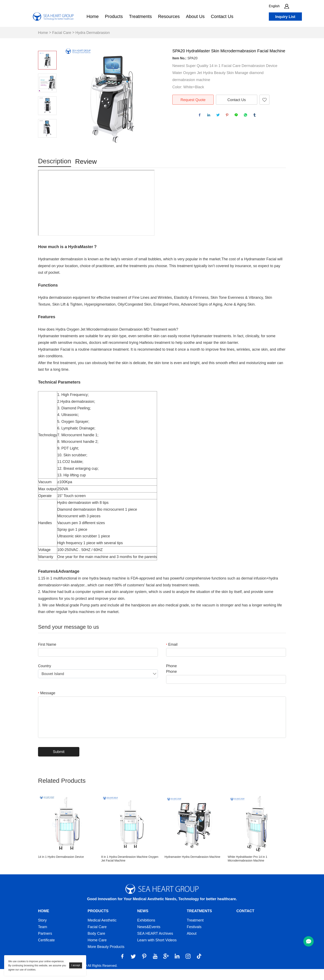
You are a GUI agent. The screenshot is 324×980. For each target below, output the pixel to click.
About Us (195, 16)
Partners (45, 944)
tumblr (256, 116)
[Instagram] (188, 967)
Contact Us (222, 16)
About (192, 944)
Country (45, 677)
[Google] (166, 967)
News (143, 922)
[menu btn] (309, 941)
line (237, 116)
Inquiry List (285, 17)
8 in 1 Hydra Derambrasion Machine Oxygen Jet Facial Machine (130, 870)
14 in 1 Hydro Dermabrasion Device (61, 868)
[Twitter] (133, 967)
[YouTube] (155, 967)
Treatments (140, 16)
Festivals (194, 938)
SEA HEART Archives (155, 944)
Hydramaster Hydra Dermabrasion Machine (192, 868)
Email (172, 655)
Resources (169, 16)
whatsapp (247, 116)
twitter (219, 116)
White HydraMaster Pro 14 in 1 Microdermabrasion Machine (247, 870)
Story (42, 931)
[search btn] (299, 6)
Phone (172, 677)
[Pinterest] (144, 967)
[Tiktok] (199, 967)
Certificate (46, 951)
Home (93, 16)
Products (114, 16)
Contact (245, 922)
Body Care (96, 944)
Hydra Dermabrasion (93, 33)
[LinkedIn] (177, 967)
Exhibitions (146, 931)
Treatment (195, 931)
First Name (47, 655)
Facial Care (62, 33)
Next (47, 143)
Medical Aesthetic (102, 931)
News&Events (149, 938)
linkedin (210, 116)
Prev (47, 45)
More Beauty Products (106, 958)
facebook (201, 116)
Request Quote (193, 100)
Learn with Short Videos (157, 951)
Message (47, 704)
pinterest (228, 116)
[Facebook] (122, 967)
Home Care (97, 951)
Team (43, 938)
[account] (287, 6)
